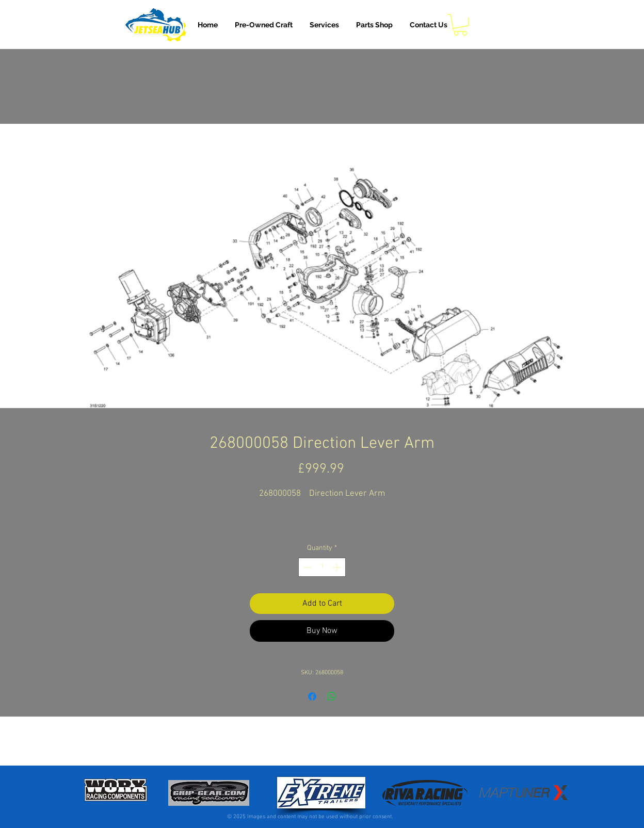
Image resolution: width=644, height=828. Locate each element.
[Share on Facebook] (312, 696)
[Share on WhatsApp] (332, 696)
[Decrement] (306, 567)
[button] (324, 25)
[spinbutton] (322, 567)
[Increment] (338, 567)
